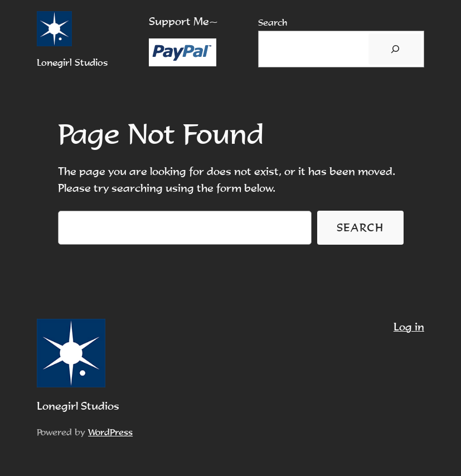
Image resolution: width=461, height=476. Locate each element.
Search (273, 22)
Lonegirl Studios (72, 62)
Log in (409, 327)
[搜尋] (395, 49)
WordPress (110, 432)
